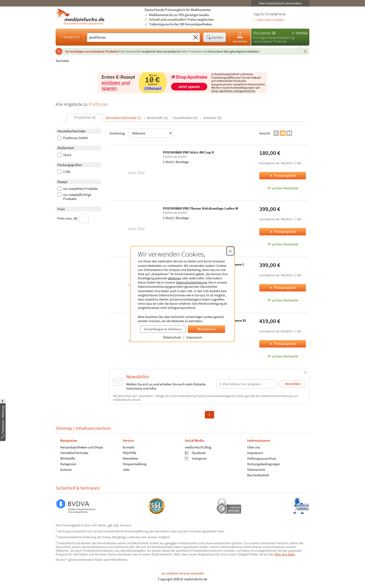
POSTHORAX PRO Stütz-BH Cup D (188, 152)
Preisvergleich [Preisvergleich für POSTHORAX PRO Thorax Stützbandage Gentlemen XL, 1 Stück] (283, 344)
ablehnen (174, 278)
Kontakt (128, 447)
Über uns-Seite (285, 554)
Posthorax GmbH (73, 138)
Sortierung (141, 133)
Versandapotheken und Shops (82, 447)
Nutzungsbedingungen (264, 464)
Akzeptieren (206, 329)
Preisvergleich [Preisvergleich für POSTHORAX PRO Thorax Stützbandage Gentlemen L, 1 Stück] (283, 288)
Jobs (126, 469)
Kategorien (69, 37)
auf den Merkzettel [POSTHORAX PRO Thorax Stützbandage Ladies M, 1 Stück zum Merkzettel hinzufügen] (283, 244)
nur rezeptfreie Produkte (78, 189)
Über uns (254, 447)
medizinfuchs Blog (198, 447)
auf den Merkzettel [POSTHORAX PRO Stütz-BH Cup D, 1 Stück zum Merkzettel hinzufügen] (283, 188)
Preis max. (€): (73, 218)
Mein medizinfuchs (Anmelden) (280, 3)
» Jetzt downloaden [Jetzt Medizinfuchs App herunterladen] (269, 20)
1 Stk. (64, 172)
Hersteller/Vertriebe (74, 453)
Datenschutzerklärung (191, 282)
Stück (64, 155)
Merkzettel (262, 33)
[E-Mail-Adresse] (246, 384)
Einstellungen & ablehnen (163, 329)
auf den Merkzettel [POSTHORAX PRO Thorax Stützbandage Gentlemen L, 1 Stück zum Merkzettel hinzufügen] (283, 300)
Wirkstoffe (68, 458)
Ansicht (265, 133)
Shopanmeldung (135, 464)
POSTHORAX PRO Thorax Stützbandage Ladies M (200, 208)
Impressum (194, 337)
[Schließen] (305, 51)
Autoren (66, 469)
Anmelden (240, 37)
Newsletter (130, 458)
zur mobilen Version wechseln (183, 573)
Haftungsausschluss (262, 458)
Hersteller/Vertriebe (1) (123, 118)
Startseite (62, 61)
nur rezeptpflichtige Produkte (74, 197)
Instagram (196, 458)
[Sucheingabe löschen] (196, 37)
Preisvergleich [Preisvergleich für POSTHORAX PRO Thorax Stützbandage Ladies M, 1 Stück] (283, 232)
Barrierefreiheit (258, 475)
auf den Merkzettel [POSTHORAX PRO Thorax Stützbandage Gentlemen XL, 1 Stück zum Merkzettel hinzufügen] (283, 356)
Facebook (195, 453)
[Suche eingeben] (139, 37)
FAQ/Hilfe (129, 453)
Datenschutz (172, 337)
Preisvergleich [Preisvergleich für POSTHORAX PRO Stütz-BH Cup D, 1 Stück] (283, 175)
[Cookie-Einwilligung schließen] (230, 251)
